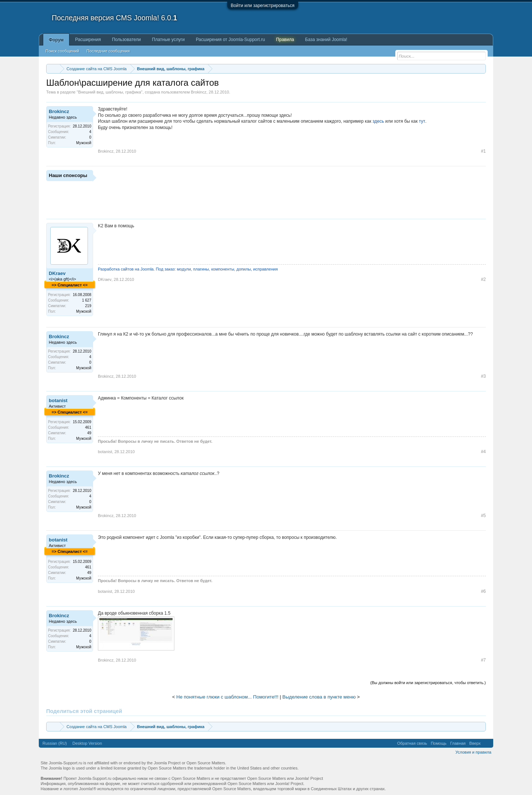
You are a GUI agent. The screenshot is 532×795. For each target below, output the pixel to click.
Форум (56, 40)
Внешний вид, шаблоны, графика (109, 92)
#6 (483, 591)
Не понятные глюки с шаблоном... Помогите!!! (227, 697)
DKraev (57, 273)
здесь (378, 121)
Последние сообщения (108, 51)
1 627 (87, 300)
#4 (483, 452)
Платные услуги (168, 40)
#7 (483, 660)
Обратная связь (412, 743)
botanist (58, 400)
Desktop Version (87, 743)
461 (88, 427)
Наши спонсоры (68, 175)
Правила (285, 40)
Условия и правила (473, 752)
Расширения (88, 40)
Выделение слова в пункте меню (319, 697)
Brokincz (199, 92)
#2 (483, 279)
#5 (483, 516)
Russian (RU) (55, 743)
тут (422, 121)
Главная (458, 743)
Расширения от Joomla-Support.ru (230, 40)
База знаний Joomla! (326, 40)
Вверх (475, 743)
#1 (483, 151)
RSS (487, 743)
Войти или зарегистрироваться (263, 6)
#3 (483, 376)
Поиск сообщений (62, 51)
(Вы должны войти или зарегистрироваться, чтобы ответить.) (428, 683)
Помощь (439, 743)
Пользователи (126, 40)
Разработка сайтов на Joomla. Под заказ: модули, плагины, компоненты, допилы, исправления (188, 269)
